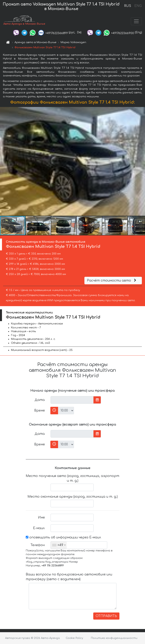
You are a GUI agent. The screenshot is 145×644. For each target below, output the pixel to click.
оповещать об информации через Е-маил (63, 537)
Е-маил (39, 528)
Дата (40, 400)
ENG (138, 6)
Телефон (38, 545)
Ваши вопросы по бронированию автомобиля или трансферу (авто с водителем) (69, 577)
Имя (41, 518)
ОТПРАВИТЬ (106, 616)
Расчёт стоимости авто (112, 281)
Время (39, 411)
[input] (72, 400)
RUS (128, 6)
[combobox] (59, 545)
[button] (141, 161)
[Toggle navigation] (136, 21)
